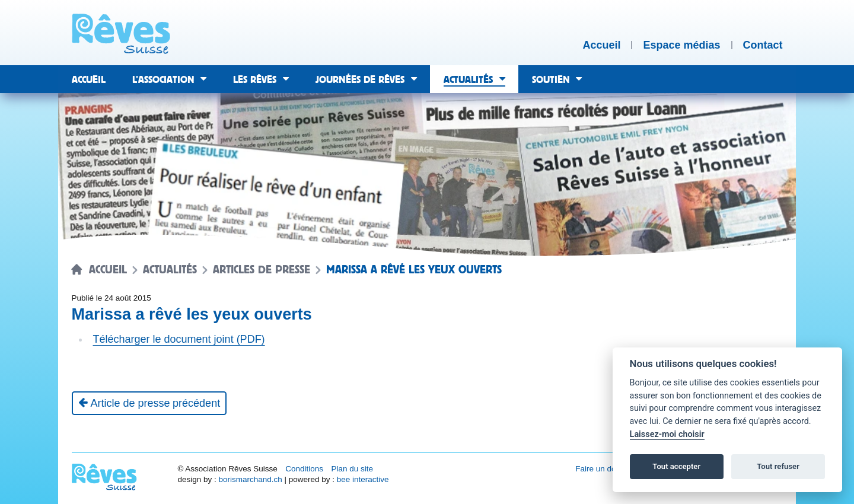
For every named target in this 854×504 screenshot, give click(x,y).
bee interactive (363, 479)
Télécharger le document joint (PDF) (179, 339)
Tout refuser (778, 466)
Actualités (170, 270)
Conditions (304, 469)
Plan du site (352, 469)
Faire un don (598, 469)
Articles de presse (262, 270)
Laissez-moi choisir (667, 434)
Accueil (108, 270)
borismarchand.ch (250, 479)
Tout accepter (676, 466)
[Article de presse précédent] (149, 403)
